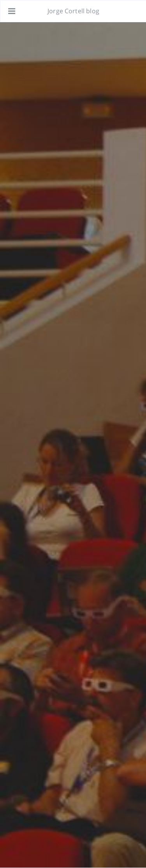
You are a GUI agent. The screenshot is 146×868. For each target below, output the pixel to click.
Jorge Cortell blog (73, 11)
